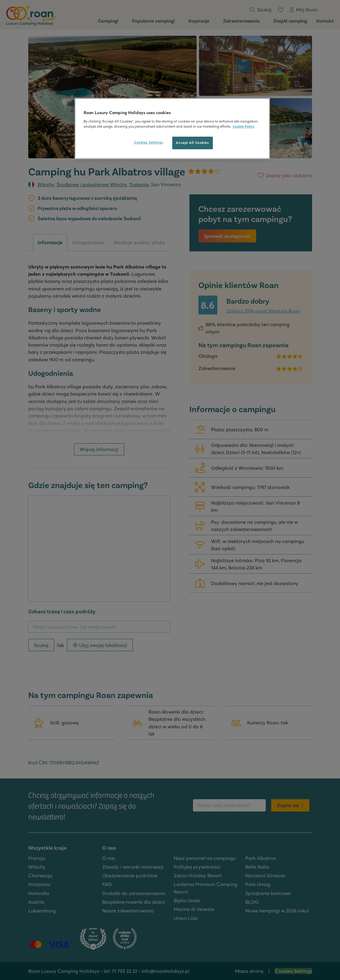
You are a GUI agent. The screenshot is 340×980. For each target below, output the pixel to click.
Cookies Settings (148, 142)
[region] (172, 129)
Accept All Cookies (192, 143)
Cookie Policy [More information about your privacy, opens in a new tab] (244, 126)
